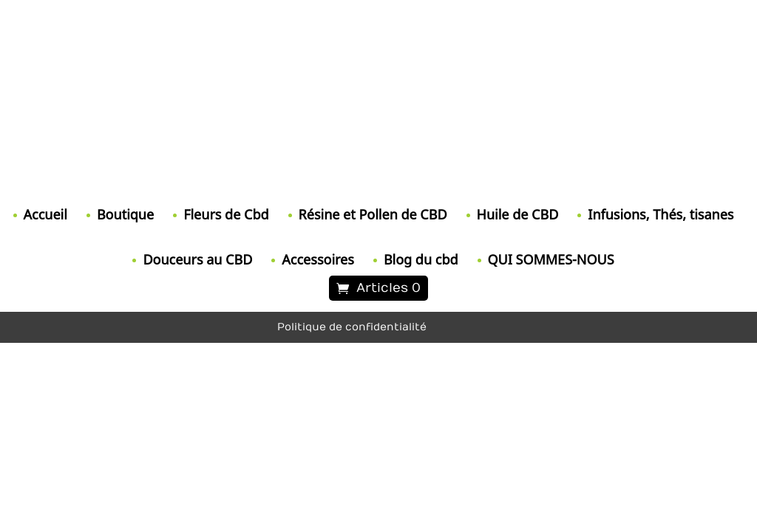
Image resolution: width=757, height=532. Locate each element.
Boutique (125, 214)
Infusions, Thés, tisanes (661, 214)
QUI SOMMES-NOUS (551, 259)
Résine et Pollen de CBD (373, 214)
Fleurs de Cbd (226, 214)
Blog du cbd (421, 259)
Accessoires (318, 259)
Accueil (45, 214)
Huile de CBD (518, 214)
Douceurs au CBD (197, 259)
